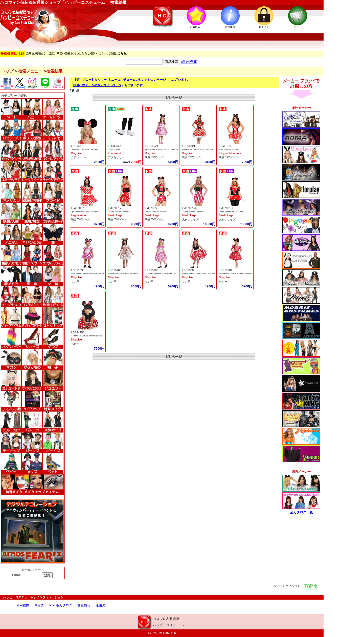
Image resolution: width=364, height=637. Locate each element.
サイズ (39, 605)
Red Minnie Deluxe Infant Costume (87, 336)
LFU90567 (115, 146)
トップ (7, 71)
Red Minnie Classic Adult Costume (198, 150)
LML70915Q (227, 208)
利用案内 (23, 605)
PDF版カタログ (61, 605)
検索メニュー (30, 71)
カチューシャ (79, 157)
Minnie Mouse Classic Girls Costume (199, 274)
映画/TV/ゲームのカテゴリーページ (97, 85)
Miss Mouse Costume (229, 150)
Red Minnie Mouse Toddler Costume (235, 274)
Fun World (114, 153)
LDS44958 (78, 332)
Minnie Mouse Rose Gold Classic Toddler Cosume (130, 274)
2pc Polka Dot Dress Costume (85, 212)
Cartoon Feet (114, 150)
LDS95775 (78, 146)
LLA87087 (77, 208)
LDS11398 (78, 270)
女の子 (75, 282)
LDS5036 (188, 270)
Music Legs (115, 215)
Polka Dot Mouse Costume (231, 212)
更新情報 (84, 605)
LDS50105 (152, 270)
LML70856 (152, 208)
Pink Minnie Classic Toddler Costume (88, 274)
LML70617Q (190, 208)
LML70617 (115, 208)
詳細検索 (189, 62)
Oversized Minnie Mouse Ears (85, 150)
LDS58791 (189, 146)
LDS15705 (115, 270)
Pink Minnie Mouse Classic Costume (161, 150)
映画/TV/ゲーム (154, 157)
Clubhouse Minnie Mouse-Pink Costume (163, 274)
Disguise (76, 153)
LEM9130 (225, 146)
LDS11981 (226, 270)
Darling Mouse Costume (119, 212)
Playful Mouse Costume (155, 212)
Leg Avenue (78, 215)
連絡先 (100, 605)
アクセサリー (116, 157)
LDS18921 (152, 146)
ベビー (223, 282)
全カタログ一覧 (301, 512)
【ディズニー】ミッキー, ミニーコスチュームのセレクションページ (120, 80)
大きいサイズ (190, 219)
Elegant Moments (230, 153)
